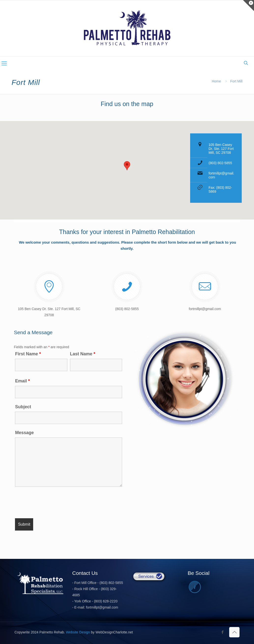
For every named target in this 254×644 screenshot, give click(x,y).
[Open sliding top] (248, 6)
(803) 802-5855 (220, 163)
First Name (28, 354)
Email (22, 381)
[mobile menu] (4, 63)
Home (216, 81)
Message (24, 433)
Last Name (83, 354)
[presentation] (52, 503)
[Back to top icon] (234, 632)
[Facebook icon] (222, 632)
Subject (23, 407)
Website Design (78, 632)
